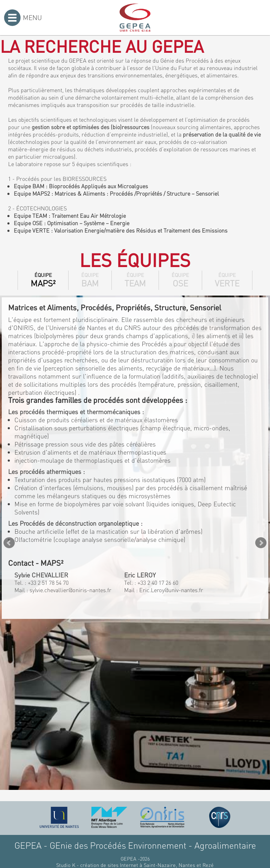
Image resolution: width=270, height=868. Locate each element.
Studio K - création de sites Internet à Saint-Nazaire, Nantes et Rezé (135, 865)
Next (261, 543)
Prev (9, 543)
